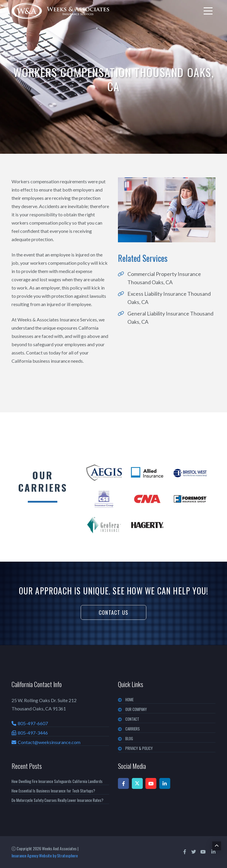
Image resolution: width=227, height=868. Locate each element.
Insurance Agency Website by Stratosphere (45, 855)
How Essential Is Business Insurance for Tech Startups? (53, 791)
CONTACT (132, 719)
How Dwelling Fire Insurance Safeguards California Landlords (57, 781)
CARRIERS (133, 729)
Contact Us (113, 612)
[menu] (208, 11)
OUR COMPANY (136, 709)
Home (129, 699)
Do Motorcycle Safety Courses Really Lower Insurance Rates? (57, 800)
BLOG (129, 738)
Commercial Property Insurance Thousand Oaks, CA (164, 278)
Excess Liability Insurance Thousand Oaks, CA (169, 298)
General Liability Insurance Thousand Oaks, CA (170, 318)
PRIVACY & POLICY (139, 748)
